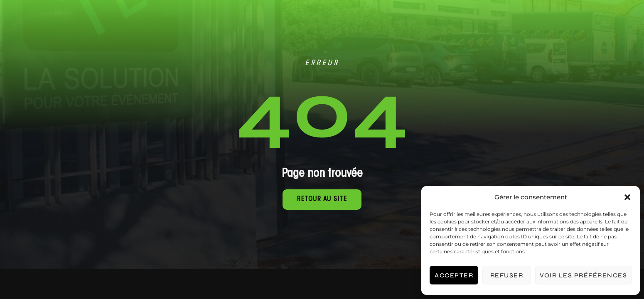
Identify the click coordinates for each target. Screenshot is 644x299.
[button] (627, 197)
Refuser (507, 275)
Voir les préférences (583, 275)
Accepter (454, 275)
